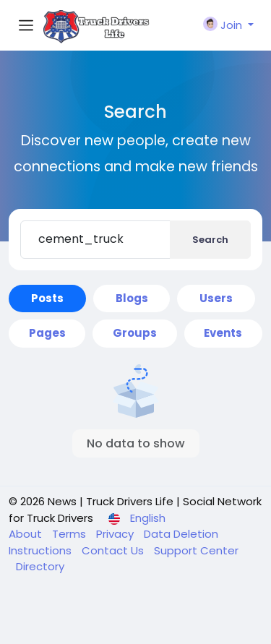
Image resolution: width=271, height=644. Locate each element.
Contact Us (114, 550)
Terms (70, 534)
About (27, 534)
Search (210, 240)
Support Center (196, 550)
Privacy (116, 534)
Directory (40, 566)
